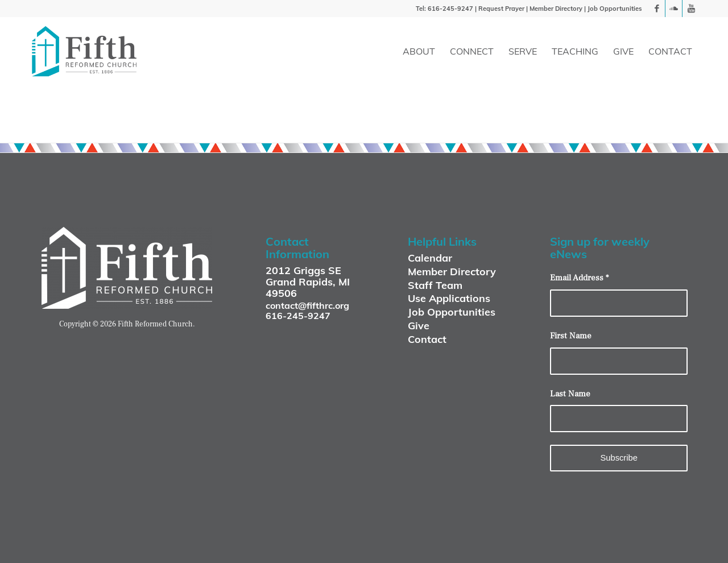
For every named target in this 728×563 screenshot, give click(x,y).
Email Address (579, 278)
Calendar (430, 258)
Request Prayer (501, 9)
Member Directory (556, 9)
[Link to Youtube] (691, 9)
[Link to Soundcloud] (674, 9)
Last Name (570, 394)
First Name (571, 336)
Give (419, 326)
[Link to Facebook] (657, 9)
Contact (427, 339)
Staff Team (435, 285)
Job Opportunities (615, 9)
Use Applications (449, 298)
